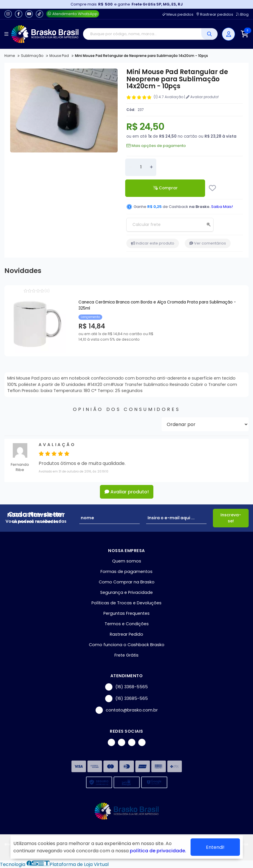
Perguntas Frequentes (127, 613)
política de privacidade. (158, 851)
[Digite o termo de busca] (142, 34)
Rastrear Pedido (127, 634)
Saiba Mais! (222, 207)
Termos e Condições (127, 624)
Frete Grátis (127, 655)
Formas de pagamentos (127, 572)
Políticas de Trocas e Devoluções (127, 603)
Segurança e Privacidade (127, 592)
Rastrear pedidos (215, 14)
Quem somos (127, 561)
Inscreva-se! (231, 518)
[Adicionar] (151, 167)
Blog (242, 14)
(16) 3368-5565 (127, 687)
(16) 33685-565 (127, 699)
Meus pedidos (178, 14)
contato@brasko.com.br (127, 710)
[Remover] (130, 167)
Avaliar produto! (202, 97)
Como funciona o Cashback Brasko (127, 645)
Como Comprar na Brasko (127, 582)
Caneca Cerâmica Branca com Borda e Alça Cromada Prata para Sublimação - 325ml (157, 305)
